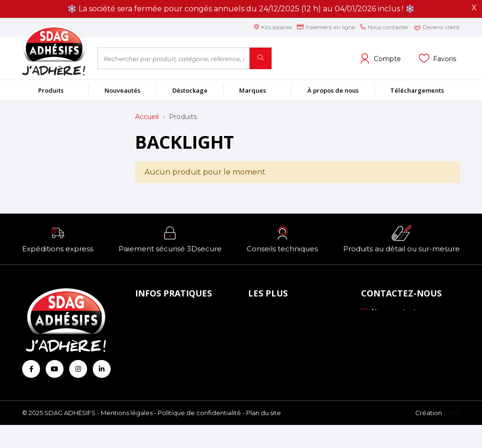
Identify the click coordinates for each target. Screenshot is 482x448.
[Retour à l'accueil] (53, 50)
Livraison (152, 339)
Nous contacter (392, 312)
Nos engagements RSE (290, 313)
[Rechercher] (261, 58)
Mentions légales (127, 436)
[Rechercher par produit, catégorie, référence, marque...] (174, 58)
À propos (153, 313)
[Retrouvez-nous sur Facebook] (31, 369)
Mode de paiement (170, 326)
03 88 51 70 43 (390, 324)
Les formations (276, 352)
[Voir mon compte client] (380, 58)
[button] (58, 239)
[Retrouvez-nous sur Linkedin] (102, 369)
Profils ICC (268, 339)
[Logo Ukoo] (452, 436)
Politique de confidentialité (199, 436)
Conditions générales (173, 352)
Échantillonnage (278, 326)
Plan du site (264, 436)
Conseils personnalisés (288, 365)
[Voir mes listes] (438, 58)
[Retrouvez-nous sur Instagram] (78, 369)
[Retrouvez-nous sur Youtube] (55, 369)
